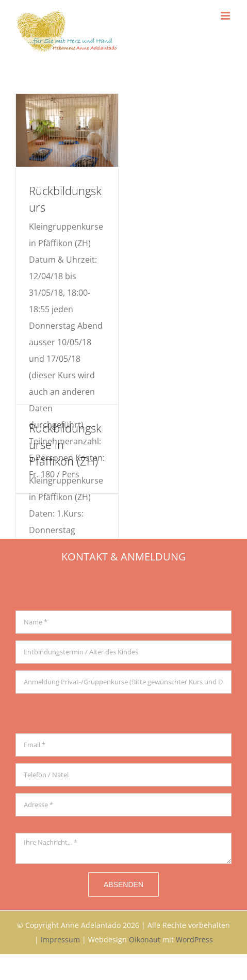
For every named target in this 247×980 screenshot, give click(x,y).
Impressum (60, 939)
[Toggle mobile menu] (226, 16)
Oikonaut (145, 939)
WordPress (194, 939)
